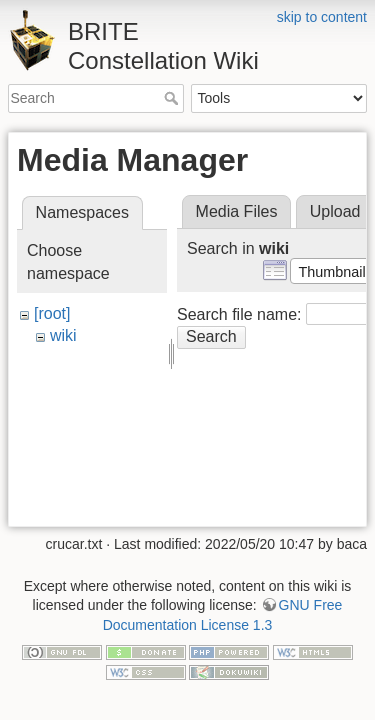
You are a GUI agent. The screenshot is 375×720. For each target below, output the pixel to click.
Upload (335, 211)
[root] (52, 313)
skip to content (322, 17)
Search (173, 98)
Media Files (237, 211)
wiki (63, 335)
